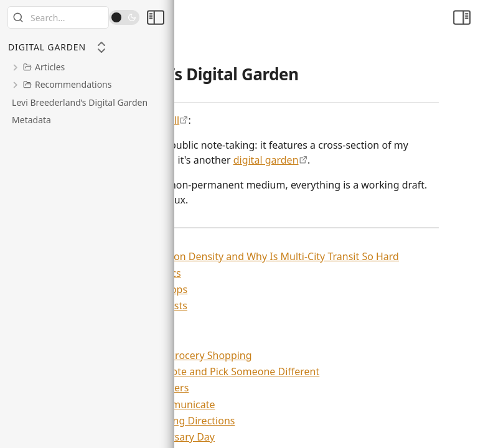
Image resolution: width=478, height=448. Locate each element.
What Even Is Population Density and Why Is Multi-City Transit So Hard (228, 256)
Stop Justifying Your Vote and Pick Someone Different (188, 371)
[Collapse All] (101, 47)
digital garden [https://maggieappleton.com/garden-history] (266, 160)
